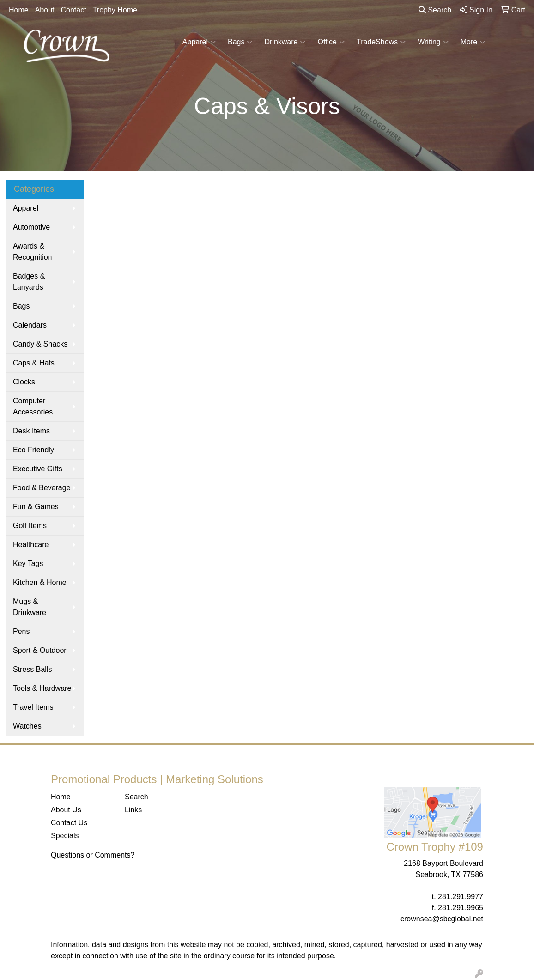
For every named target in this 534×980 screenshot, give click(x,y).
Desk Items (31, 431)
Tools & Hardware (42, 688)
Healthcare (31, 545)
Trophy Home (115, 10)
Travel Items (33, 707)
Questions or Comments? (93, 855)
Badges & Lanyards (29, 282)
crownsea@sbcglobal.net (442, 919)
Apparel (199, 42)
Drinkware (285, 42)
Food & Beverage (42, 488)
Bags (240, 42)
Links (133, 810)
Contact (74, 10)
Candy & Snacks (40, 344)
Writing (433, 42)
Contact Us (69, 823)
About (45, 10)
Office (331, 42)
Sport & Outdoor (40, 650)
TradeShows (381, 42)
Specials (65, 836)
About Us (66, 810)
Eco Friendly (33, 450)
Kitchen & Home (40, 582)
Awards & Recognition (33, 252)
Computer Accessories (33, 406)
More (473, 42)
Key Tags (28, 563)
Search (435, 10)
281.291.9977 (461, 897)
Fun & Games (36, 507)
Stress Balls (32, 669)
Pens (21, 631)
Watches (27, 726)
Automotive (31, 227)
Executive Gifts (38, 469)
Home (19, 10)
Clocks (24, 382)
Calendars (30, 325)
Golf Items (30, 526)
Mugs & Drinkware (30, 607)
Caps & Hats (34, 363)
